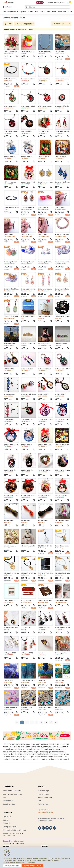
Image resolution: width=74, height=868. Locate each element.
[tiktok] (54, 828)
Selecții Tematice (9, 804)
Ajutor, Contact (43, 804)
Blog (5, 797)
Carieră (5, 820)
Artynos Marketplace (45, 797)
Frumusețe (62, 12)
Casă (49, 12)
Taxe (39, 801)
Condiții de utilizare (10, 827)
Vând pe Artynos (44, 794)
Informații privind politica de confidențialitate (19, 862)
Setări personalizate (12, 866)
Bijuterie (23, 12)
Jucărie (43, 12)
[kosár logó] (68, 3)
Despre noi (7, 817)
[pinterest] (47, 828)
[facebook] (39, 828)
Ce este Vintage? (44, 791)
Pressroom (7, 823)
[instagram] (43, 828)
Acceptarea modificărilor (33, 866)
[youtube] (51, 828)
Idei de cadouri (8, 801)
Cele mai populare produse (12, 794)
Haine (37, 12)
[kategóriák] (8, 7)
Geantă (30, 12)
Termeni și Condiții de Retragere (14, 830)
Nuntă (54, 12)
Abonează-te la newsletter (12, 791)
